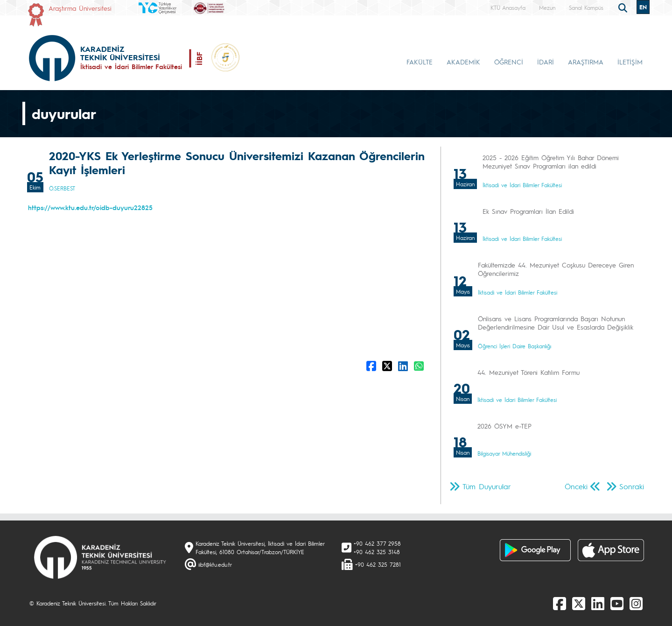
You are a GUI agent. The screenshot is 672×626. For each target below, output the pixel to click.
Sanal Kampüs (586, 7)
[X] (579, 603)
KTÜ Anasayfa (508, 7)
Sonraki (632, 486)
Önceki (576, 486)
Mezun (547, 7)
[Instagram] (636, 603)
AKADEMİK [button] (463, 62)
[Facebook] (560, 603)
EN (643, 7)
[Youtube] (617, 603)
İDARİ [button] (546, 62)
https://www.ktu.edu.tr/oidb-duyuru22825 (90, 207)
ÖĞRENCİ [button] (509, 62)
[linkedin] (598, 603)
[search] (624, 7)
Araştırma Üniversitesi (80, 8)
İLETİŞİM (630, 62)
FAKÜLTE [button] (420, 62)
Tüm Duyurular (487, 486)
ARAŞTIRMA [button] (586, 62)
